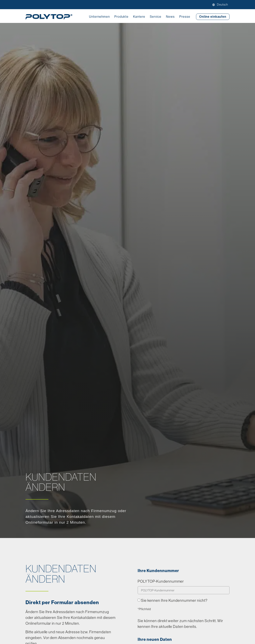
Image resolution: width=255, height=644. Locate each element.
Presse (185, 17)
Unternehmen (99, 17)
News (170, 17)
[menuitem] (222, 5)
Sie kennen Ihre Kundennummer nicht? (174, 600)
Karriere (139, 17)
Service (156, 17)
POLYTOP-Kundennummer (161, 581)
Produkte (121, 17)
